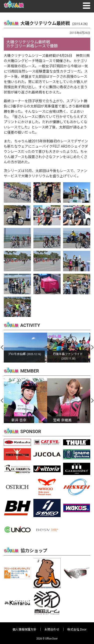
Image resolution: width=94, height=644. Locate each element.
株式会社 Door (77, 630)
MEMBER (30, 371)
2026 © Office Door (47, 639)
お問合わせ (52, 630)
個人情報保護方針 (24, 630)
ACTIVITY (30, 325)
